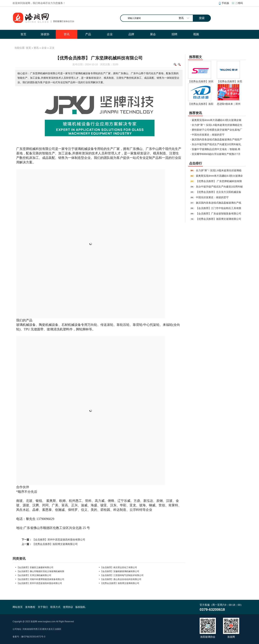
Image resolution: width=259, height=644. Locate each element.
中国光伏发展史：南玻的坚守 (208, 135)
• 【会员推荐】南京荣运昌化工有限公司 (118, 567)
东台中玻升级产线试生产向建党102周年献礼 (216, 144)
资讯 (36, 48)
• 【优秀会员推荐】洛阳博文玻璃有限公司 (119, 583)
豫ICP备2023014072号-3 (33, 637)
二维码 (239, 3)
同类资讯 (19, 559)
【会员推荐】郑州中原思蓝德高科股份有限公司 (59, 540)
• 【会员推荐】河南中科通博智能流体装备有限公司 (40, 579)
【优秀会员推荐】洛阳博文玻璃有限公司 (55, 544)
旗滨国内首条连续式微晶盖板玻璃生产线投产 (217, 139)
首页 (28, 48)
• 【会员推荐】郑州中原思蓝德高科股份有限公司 (39, 583)
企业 (44, 48)
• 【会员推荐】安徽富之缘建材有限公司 (34, 567)
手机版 (225, 3)
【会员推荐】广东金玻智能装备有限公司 (219, 214)
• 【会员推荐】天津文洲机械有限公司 (33, 575)
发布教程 (30, 607)
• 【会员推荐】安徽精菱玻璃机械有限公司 (119, 571)
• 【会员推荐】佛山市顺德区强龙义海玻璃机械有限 (40, 571)
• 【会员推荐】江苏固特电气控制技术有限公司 (121, 575)
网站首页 (18, 607)
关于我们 (43, 607)
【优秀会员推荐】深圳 (201, 81)
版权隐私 (80, 607)
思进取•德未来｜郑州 (229, 104)
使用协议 (68, 607)
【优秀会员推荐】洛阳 (201, 104)
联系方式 (55, 607)
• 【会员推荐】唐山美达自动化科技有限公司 (120, 579)
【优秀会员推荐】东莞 (230, 81)
